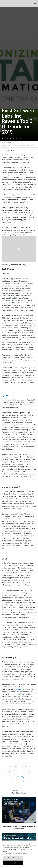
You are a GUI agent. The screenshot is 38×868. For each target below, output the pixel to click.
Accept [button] (13, 863)
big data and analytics (22, 767)
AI (9, 767)
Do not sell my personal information (17, 854)
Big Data (5, 396)
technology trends (19, 782)
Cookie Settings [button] (13, 858)
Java (11, 777)
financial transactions (22, 303)
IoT (29, 772)
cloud (33, 612)
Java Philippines (23, 777)
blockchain (10, 772)
